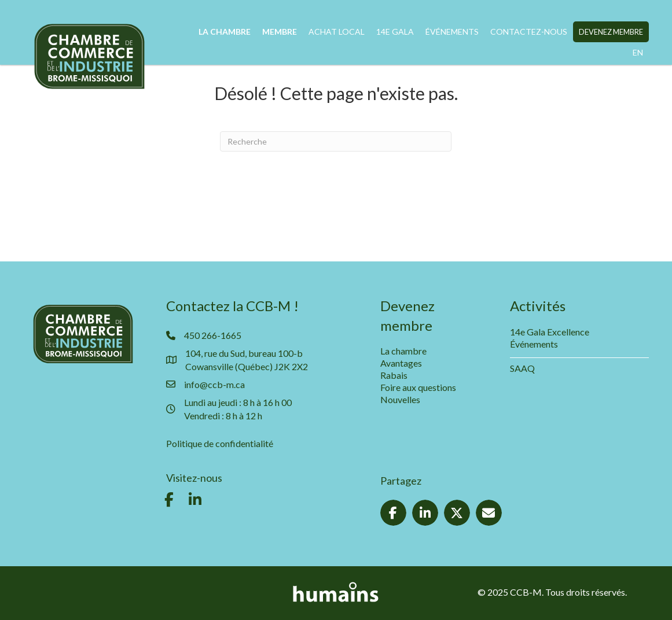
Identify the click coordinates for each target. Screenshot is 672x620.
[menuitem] (638, 53)
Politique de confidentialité (220, 443)
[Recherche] (336, 141)
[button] (169, 500)
